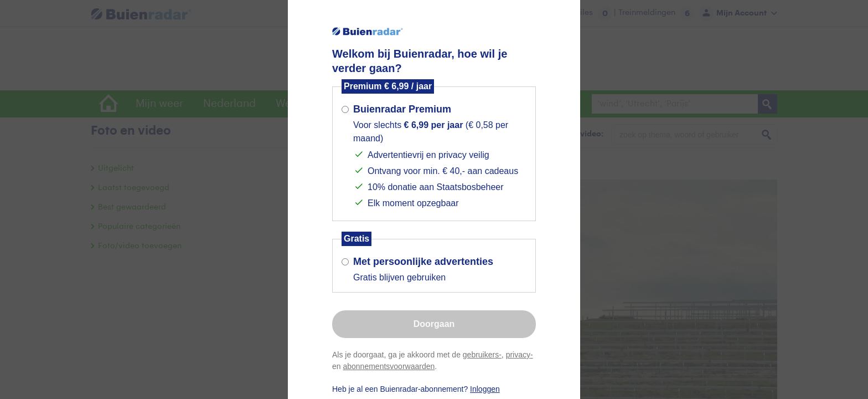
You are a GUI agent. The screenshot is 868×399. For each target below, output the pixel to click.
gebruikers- (482, 355)
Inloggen (485, 389)
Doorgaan (434, 324)
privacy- (520, 355)
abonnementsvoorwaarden (389, 366)
